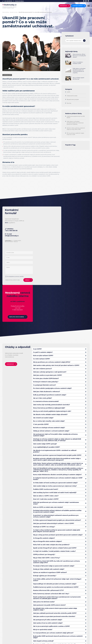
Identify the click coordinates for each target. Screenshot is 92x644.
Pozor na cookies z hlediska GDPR (78, 63)
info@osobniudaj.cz (19, 1)
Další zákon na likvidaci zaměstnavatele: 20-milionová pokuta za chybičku (79, 71)
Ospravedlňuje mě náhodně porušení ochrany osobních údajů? (55, 519)
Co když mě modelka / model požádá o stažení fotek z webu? (54, 486)
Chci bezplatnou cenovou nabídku (42, 241)
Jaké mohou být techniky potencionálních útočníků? (51, 334)
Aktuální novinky (14, 12)
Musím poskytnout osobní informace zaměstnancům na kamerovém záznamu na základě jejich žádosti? (57, 534)
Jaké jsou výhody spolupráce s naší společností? (50, 300)
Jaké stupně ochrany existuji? (44, 578)
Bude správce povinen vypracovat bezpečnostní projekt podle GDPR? (58, 386)
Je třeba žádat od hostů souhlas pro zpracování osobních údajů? (56, 416)
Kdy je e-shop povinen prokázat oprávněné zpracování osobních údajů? (58, 469)
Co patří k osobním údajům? (43, 280)
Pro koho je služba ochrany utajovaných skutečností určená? (54, 581)
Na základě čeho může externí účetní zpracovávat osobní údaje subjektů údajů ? (55, 545)
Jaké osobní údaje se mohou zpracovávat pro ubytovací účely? (55, 419)
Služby (25, 622)
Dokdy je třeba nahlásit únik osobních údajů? (49, 504)
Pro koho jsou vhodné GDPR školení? (46, 307)
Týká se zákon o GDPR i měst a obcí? (46, 429)
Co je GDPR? (37, 277)
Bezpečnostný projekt (73, 99)
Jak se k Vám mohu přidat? (43, 327)
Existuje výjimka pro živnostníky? (45, 511)
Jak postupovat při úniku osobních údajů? (48, 556)
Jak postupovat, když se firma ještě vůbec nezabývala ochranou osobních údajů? (56, 365)
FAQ (25, 628)
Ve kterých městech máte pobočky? (46, 310)
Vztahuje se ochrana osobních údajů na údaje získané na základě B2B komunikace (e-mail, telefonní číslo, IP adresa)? (57, 370)
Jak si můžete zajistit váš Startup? (78, 78)
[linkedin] (84, 1)
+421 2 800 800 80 (8, 1)
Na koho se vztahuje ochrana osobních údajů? (49, 357)
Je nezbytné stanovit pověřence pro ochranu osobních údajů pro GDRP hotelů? (58, 412)
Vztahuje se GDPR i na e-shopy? (44, 461)
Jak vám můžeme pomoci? (42, 297)
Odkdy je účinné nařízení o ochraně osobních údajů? (51, 361)
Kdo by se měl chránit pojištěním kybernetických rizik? (52, 341)
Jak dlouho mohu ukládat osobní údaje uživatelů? (50, 344)
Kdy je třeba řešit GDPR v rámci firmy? (47, 493)
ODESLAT (52, 245)
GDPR (48, 176)
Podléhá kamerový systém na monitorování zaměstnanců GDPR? (56, 523)
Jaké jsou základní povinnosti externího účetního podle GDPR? (55, 549)
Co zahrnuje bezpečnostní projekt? (45, 588)
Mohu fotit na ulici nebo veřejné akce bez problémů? (51, 479)
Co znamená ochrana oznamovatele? (46, 331)
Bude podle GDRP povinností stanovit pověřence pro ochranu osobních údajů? (58, 574)
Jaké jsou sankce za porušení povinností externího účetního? (54, 553)
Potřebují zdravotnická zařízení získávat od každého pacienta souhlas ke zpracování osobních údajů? (57, 445)
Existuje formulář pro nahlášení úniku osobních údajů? (52, 585)
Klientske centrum (78, 6)
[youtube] (89, 1)
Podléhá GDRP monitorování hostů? (46, 422)
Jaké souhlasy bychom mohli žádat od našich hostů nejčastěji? (55, 426)
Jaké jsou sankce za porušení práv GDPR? (48, 304)
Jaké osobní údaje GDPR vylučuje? (45, 374)
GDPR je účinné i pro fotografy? (44, 489)
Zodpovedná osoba (72, 96)
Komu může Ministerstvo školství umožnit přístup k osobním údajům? (58, 407)
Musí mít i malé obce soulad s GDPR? (46, 432)
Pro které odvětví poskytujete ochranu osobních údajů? (53, 317)
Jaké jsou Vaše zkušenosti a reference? (47, 321)
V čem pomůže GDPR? (41, 354)
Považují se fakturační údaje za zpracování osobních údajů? (54, 501)
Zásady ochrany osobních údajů (39, 245)
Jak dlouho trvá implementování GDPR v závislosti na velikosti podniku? (55, 382)
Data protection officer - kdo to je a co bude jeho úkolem (79, 56)
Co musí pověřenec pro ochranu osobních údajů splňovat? (53, 570)
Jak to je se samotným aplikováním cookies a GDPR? (52, 563)
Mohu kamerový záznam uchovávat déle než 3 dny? (51, 529)
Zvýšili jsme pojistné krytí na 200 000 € (76, 117)
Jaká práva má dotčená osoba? (44, 538)
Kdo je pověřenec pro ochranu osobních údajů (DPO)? (52, 290)
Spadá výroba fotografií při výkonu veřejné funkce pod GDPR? (55, 483)
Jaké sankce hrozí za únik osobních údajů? (48, 559)
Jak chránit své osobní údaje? (43, 347)
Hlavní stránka (6, 12)
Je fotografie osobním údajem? (44, 473)
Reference (26, 624)
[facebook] (86, 1)
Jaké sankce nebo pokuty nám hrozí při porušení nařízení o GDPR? (56, 294)
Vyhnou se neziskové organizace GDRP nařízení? (50, 508)
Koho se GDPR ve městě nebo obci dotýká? (48, 441)
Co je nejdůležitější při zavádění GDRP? (47, 377)
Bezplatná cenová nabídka (75, 242)
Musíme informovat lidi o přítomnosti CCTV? (49, 526)
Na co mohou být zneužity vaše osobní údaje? (49, 351)
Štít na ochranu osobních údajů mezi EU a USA (75, 134)
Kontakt (26, 626)
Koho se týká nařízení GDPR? (43, 284)
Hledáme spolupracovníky (11, 635)
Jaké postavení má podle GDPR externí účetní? (49, 541)
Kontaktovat (63, 6)
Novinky (69, 103)
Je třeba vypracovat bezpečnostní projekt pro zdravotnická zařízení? (57, 454)
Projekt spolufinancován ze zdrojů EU (33, 633)
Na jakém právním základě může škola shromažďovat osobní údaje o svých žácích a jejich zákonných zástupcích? (57, 390)
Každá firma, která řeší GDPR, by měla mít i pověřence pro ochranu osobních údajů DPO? (56, 497)
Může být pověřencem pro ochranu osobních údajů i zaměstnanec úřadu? (56, 437)
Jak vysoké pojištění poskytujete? (45, 591)
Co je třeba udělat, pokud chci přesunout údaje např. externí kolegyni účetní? (57, 515)
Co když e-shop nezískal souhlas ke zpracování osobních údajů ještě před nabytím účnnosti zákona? (57, 465)
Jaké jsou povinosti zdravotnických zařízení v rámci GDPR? (54, 457)
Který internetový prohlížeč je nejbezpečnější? (49, 337)
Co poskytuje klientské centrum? (45, 314)
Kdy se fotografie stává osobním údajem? (48, 476)
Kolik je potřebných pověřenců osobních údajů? (50, 324)
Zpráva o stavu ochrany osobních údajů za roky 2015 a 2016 (76, 129)
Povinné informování (29, 630)
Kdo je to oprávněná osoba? (43, 566)
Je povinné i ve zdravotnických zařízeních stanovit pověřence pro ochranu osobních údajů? (56, 450)
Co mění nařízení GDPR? (42, 287)
